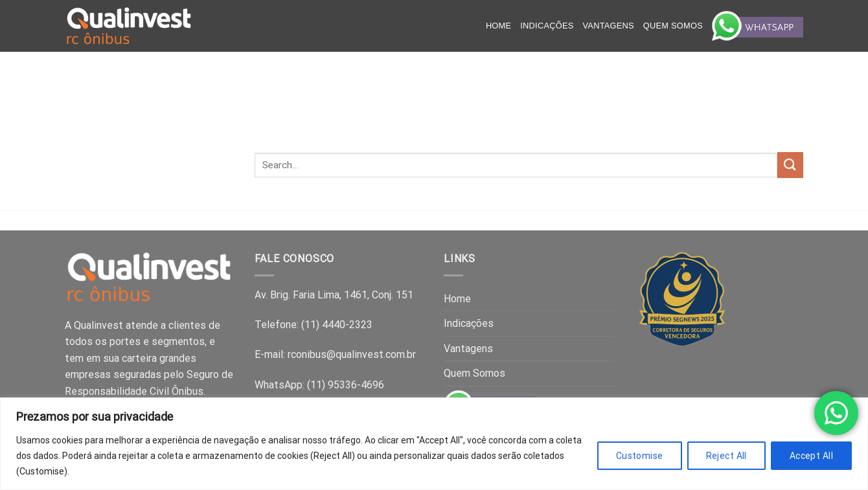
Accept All (811, 456)
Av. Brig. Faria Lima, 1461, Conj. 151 (334, 295)
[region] (434, 444)
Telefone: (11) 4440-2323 (314, 325)
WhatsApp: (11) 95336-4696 (319, 385)
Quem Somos (673, 26)
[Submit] (790, 165)
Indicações (547, 26)
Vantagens (609, 26)
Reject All (726, 456)
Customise (640, 456)
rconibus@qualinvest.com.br (352, 354)
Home (498, 26)
